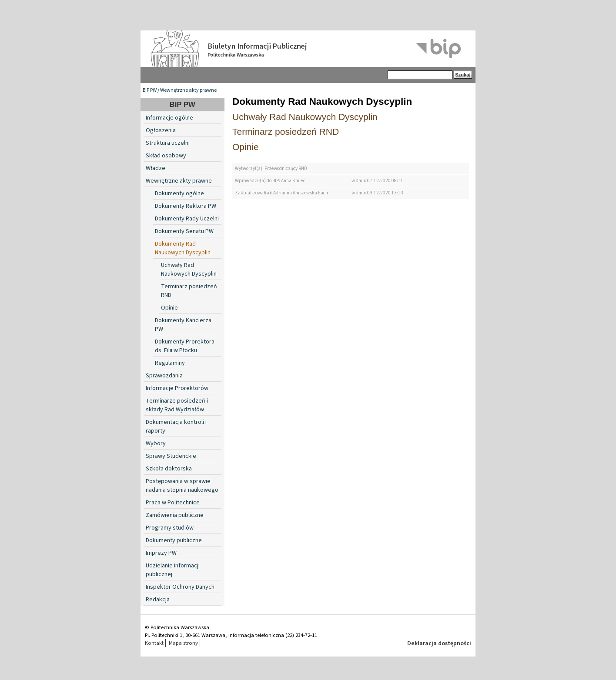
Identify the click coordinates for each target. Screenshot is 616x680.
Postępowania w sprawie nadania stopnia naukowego (182, 486)
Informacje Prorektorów (177, 388)
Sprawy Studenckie (171, 456)
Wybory (156, 443)
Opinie (169, 308)
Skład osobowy (166, 156)
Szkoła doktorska (169, 469)
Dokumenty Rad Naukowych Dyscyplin (183, 248)
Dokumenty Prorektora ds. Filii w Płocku (185, 346)
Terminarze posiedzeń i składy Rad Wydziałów (177, 405)
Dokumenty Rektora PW (186, 206)
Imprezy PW (161, 553)
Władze (156, 168)
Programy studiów (170, 528)
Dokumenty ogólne (179, 193)
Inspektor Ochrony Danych (180, 587)
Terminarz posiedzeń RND (286, 132)
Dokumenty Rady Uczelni (187, 219)
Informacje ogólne (169, 118)
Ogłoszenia (161, 130)
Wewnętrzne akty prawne (188, 90)
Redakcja (158, 600)
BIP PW (150, 90)
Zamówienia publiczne (175, 515)
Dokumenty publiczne (174, 540)
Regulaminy (170, 363)
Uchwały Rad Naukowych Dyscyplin (189, 270)
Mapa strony (183, 643)
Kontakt (154, 643)
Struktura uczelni (168, 143)
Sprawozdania (164, 376)
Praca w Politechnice (173, 503)
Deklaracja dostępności (439, 643)
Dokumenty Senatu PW (184, 231)
